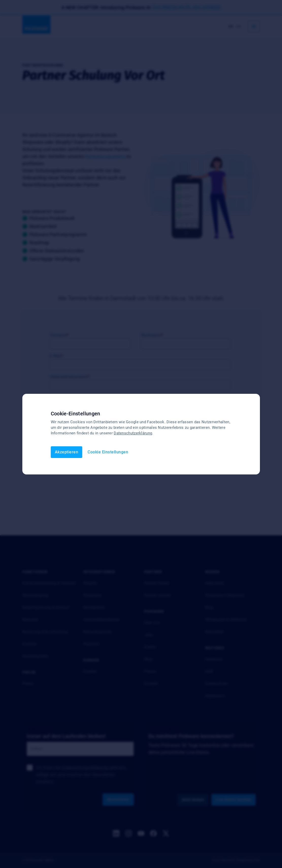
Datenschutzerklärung (133, 433)
